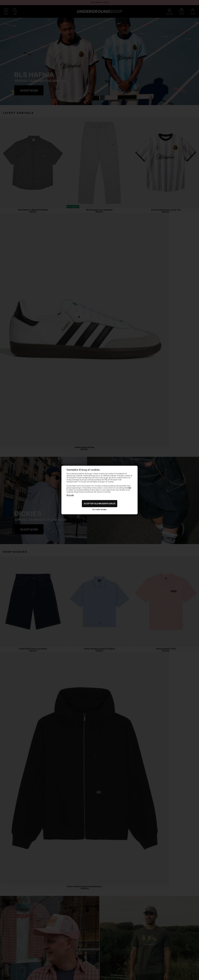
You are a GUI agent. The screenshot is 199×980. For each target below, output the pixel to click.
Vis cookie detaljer (99, 509)
